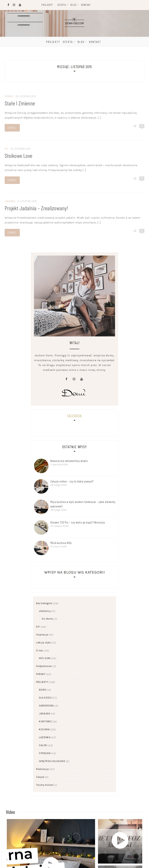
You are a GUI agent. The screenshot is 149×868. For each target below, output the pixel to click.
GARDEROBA (46, 706)
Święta (40, 777)
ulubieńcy (45, 611)
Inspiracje (42, 635)
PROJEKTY (42, 682)
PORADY (41, 674)
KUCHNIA (44, 729)
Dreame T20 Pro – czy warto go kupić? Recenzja (78, 522)
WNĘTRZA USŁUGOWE (52, 761)
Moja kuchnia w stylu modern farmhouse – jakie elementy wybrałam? (83, 504)
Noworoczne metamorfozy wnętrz (69, 461)
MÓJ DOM (45, 658)
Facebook (74, 416)
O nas (40, 650)
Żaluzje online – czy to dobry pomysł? (72, 481)
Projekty (47, 5)
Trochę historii (45, 785)
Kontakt (86, 5)
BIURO (43, 690)
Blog (73, 5)
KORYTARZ (45, 721)
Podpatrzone (44, 666)
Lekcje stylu (43, 643)
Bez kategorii (44, 603)
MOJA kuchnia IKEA (61, 543)
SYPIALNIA (45, 753)
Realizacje (42, 769)
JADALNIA (44, 714)
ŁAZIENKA (45, 737)
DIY (38, 627)
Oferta (62, 5)
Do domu (48, 619)
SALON (43, 745)
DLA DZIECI (45, 698)
